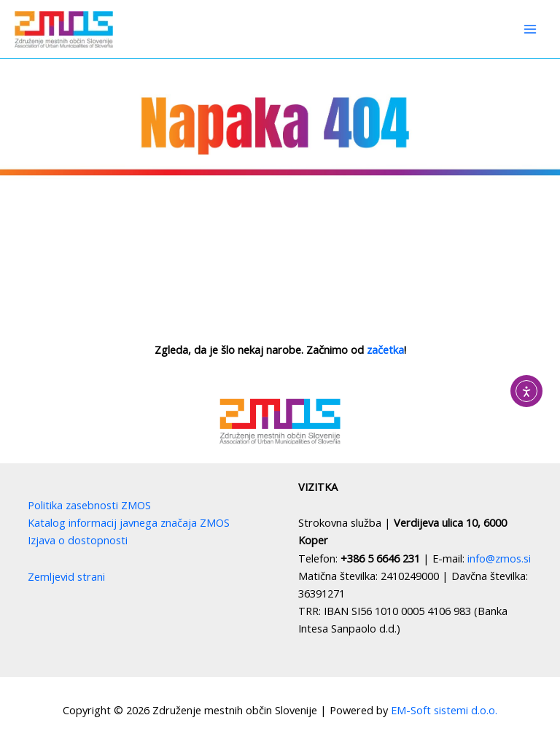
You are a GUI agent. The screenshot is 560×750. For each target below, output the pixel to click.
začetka (385, 349)
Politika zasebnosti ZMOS (89, 505)
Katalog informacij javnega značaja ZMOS (129, 522)
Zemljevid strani (66, 576)
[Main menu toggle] (530, 29)
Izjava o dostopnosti (78, 540)
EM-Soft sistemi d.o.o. (444, 710)
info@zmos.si (499, 558)
